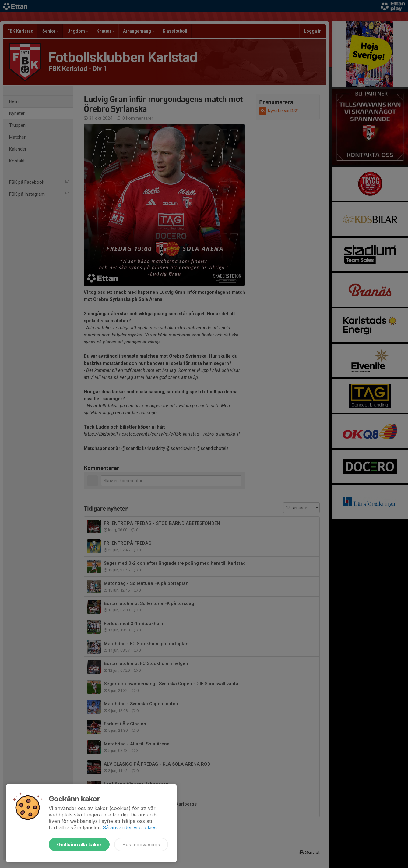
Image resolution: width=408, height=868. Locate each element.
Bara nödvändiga (141, 845)
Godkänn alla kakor (79, 845)
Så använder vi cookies (130, 827)
